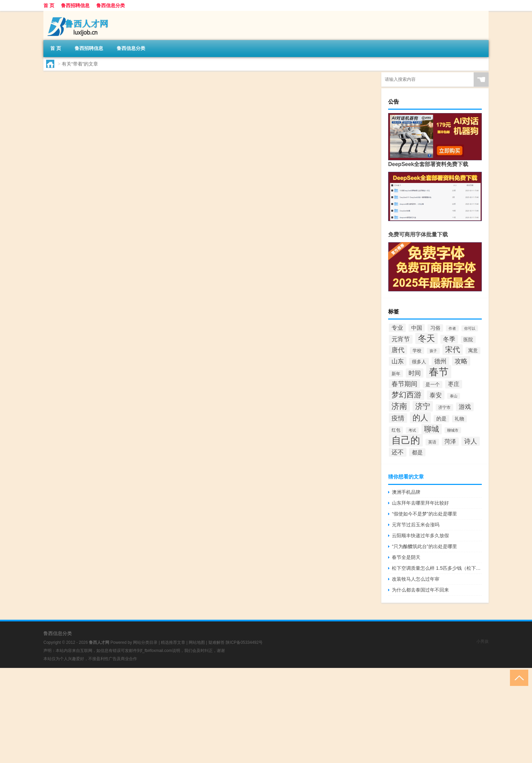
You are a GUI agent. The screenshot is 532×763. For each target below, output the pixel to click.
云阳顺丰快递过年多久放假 (420, 535)
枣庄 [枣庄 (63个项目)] (454, 384)
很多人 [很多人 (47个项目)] (419, 362)
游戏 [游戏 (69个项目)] (465, 407)
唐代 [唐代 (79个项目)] (398, 350)
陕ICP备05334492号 (244, 642)
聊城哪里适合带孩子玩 (177, 81)
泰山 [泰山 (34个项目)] (454, 396)
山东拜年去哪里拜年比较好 (420, 503)
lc (142, 117)
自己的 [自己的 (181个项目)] (406, 440)
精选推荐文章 (173, 642)
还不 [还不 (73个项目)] (398, 452)
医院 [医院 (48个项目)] (468, 340)
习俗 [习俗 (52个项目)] (435, 328)
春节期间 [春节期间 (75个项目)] (404, 384)
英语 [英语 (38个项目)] (432, 442)
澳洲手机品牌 (406, 492)
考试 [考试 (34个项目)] (412, 430)
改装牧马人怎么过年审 (416, 579)
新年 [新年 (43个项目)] (396, 374)
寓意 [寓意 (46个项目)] (473, 351)
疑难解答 (216, 642)
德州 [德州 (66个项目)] (440, 361)
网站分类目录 (145, 642)
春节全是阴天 (406, 557)
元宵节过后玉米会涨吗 (416, 525)
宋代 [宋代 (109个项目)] (453, 350)
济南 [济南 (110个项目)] (399, 406)
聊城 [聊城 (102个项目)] (432, 429)
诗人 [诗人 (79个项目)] (471, 441)
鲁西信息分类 (111, 5)
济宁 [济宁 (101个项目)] (423, 406)
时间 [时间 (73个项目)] (415, 373)
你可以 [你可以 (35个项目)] (470, 328)
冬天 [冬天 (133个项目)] (426, 338)
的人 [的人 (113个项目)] (420, 418)
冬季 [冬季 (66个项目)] (449, 339)
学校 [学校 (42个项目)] (417, 351)
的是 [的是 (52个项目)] (441, 419)
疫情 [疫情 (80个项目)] (398, 418)
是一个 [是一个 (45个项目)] (433, 385)
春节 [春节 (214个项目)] (439, 372)
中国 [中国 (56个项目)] (417, 328)
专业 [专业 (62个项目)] (397, 328)
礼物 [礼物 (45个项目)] (459, 419)
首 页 (49, 5)
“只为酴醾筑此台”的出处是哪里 (424, 546)
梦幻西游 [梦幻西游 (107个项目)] (406, 395)
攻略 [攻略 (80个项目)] (461, 361)
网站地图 (197, 642)
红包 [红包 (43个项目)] (396, 430)
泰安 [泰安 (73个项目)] (436, 395)
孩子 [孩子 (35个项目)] (433, 351)
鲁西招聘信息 (75, 5)
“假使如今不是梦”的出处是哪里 (424, 514)
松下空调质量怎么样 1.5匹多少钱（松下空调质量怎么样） (437, 568)
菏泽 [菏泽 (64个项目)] (450, 442)
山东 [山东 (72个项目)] (398, 361)
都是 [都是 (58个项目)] (417, 452)
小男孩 (482, 641)
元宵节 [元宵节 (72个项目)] (401, 339)
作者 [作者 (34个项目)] (452, 328)
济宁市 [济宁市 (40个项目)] (444, 407)
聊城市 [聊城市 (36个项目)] (453, 430)
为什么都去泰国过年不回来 (420, 590)
